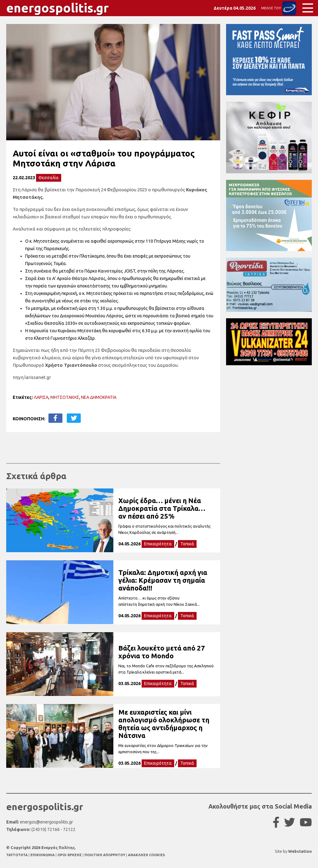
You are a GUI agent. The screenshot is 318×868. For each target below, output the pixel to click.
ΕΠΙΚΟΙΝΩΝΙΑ (43, 855)
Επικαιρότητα (158, 544)
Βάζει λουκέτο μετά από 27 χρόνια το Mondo (162, 652)
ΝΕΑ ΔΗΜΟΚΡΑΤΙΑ (99, 397)
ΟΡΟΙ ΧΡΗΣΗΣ (70, 855)
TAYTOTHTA (17, 855)
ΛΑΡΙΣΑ (41, 397)
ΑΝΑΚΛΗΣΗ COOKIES (146, 855)
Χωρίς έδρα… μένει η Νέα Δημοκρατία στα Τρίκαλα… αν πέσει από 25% (162, 508)
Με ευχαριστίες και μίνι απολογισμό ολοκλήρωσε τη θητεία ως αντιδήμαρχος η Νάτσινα (164, 724)
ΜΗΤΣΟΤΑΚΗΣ (65, 397)
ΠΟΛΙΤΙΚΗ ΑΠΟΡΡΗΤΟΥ (105, 855)
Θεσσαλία (49, 178)
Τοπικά (187, 544)
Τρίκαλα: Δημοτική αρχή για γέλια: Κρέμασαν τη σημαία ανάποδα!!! (163, 580)
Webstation (300, 851)
